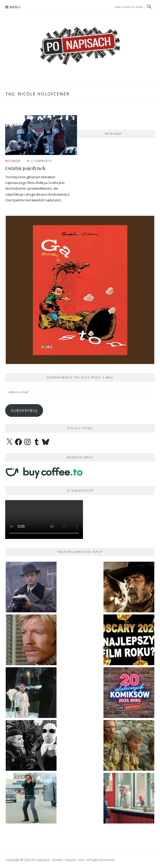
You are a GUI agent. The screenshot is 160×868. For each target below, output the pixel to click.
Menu (15, 7)
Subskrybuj (24, 410)
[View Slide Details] (80, 254)
